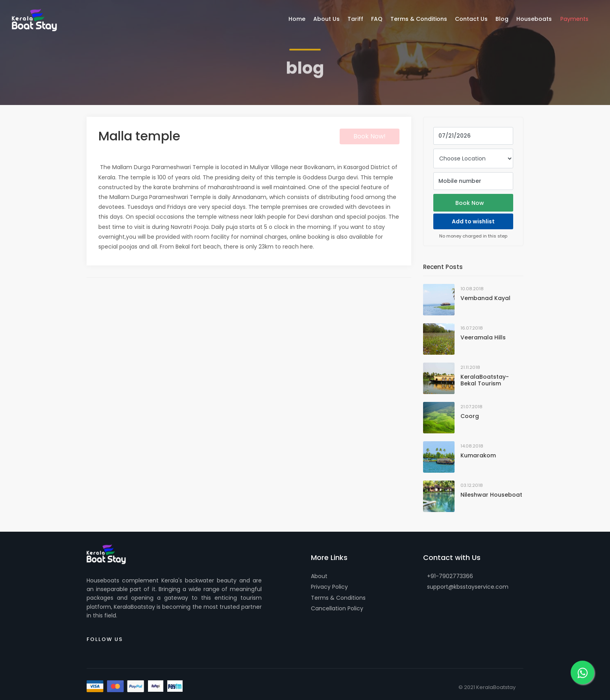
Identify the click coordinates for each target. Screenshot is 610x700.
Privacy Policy (329, 587)
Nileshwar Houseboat (491, 495)
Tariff (355, 19)
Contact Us (471, 19)
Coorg (470, 416)
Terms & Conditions (338, 598)
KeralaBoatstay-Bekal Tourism (485, 380)
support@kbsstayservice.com (468, 587)
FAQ (377, 19)
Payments (574, 19)
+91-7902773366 (450, 576)
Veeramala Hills (483, 337)
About (319, 576)
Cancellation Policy (337, 608)
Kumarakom (478, 455)
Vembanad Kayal (485, 298)
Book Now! (370, 136)
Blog (502, 19)
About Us (326, 19)
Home (297, 19)
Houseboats (534, 19)
